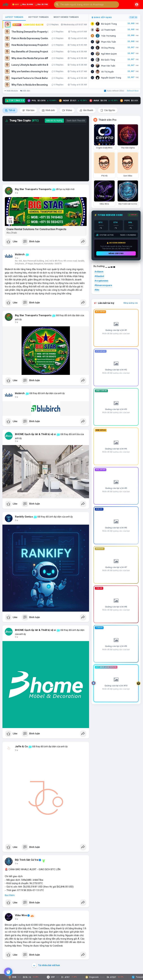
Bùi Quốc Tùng (108, 60)
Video (67, 110)
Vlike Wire (21, 915)
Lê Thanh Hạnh (108, 30)
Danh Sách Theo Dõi (76, 121)
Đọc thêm (10, 895)
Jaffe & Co (21, 746)
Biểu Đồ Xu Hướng (54, 121)
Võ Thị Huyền (107, 72)
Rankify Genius (24, 517)
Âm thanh (86, 110)
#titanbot (99, 276)
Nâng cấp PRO (116, 253)
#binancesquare (103, 285)
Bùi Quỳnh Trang (109, 24)
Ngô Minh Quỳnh (109, 54)
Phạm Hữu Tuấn (109, 42)
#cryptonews (101, 281)
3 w (17, 193)
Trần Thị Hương (108, 36)
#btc (97, 290)
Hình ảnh (48, 110)
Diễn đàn (25, 91)
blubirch (20, 254)
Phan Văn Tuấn (108, 66)
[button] (86, 5)
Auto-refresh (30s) (114, 91)
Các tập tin (108, 110)
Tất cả (10, 110)
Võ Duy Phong (108, 48)
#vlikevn (99, 272)
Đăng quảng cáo (131, 303)
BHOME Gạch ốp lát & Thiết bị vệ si (35, 434)
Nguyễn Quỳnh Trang (111, 78)
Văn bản (28, 110)
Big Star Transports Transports (33, 189)
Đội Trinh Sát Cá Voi (27, 860)
